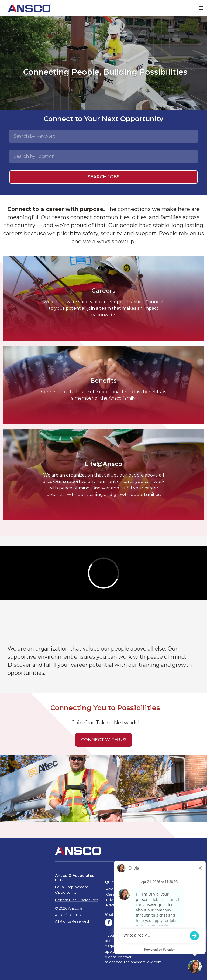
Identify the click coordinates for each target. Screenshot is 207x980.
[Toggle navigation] (201, 8)
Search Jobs (103, 177)
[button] (104, 740)
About (112, 889)
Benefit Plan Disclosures (77, 900)
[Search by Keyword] (103, 136)
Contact (130, 894)
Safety (125, 889)
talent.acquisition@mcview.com (133, 962)
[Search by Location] (103, 156)
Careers (113, 894)
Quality (140, 889)
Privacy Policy (118, 900)
